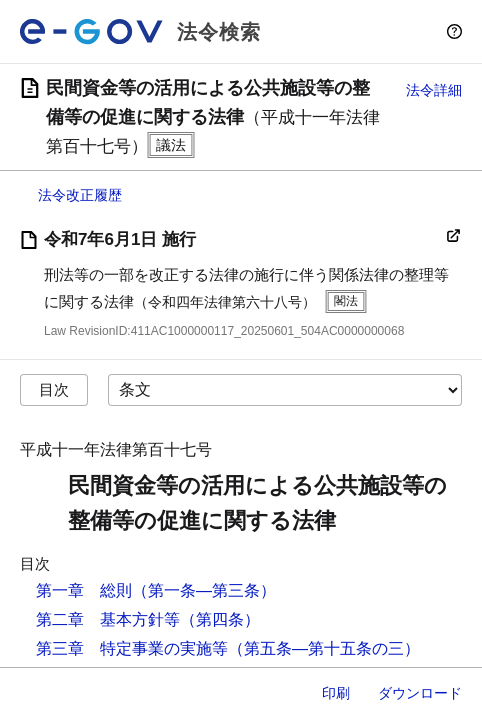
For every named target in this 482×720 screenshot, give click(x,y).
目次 (54, 389)
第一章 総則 (84, 590)
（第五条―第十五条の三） (324, 648)
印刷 (336, 693)
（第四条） (220, 619)
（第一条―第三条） (204, 590)
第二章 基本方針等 (108, 619)
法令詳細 (434, 90)
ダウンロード (420, 693)
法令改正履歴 (80, 195)
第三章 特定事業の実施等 (132, 648)
